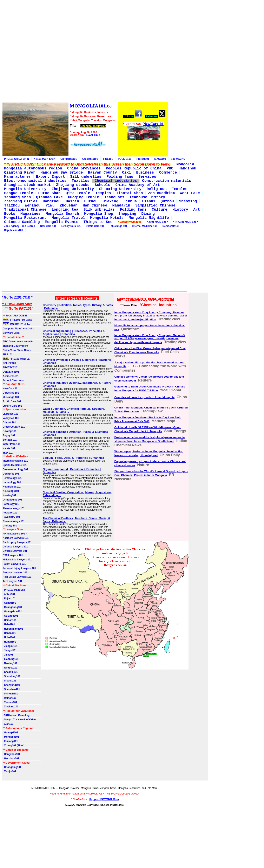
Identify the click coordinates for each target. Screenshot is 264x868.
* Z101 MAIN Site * (45, 159)
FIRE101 (108, 159)
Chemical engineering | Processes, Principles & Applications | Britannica (74, 332)
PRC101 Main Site (14, 590)
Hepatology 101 (12, 482)
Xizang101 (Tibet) (14, 745)
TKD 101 (8, 453)
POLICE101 (125, 159)
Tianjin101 (9, 771)
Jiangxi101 (10, 650)
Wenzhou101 (11, 758)
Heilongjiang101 (13, 629)
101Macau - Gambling (16, 715)
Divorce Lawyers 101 (15, 551)
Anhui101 (9, 594)
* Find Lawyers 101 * (15, 534)
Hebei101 (9, 624)
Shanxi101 (9, 681)
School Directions (13, 380)
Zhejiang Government (15, 346)
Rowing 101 (10, 431)
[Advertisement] (85, 52)
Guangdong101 (12, 607)
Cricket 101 (9, 422)
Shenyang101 (11, 685)
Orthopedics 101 (12, 500)
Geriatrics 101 (11, 474)
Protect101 (143, 159)
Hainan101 (10, 620)
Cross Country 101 (14, 427)
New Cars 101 (48, 226)
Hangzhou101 (11, 754)
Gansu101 (9, 603)
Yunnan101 (10, 702)
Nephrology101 (12, 487)
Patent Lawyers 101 (14, 564)
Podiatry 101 (10, 513)
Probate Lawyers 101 (15, 573)
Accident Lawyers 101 (16, 538)
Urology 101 (10, 526)
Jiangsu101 (10, 646)
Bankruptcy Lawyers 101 (17, 542)
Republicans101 (14, 230)
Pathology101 (11, 504)
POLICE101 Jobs (17, 324)
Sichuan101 (10, 694)
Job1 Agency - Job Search (20, 226)
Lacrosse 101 (11, 414)
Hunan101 (9, 642)
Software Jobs (11, 333)
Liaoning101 (11, 659)
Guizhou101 (10, 616)
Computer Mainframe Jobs (18, 329)
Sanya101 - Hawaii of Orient (20, 720)
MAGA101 (160, 159)
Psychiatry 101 (11, 517)
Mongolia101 (11, 737)
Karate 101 (9, 448)
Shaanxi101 (10, 672)
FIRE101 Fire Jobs (18, 320)
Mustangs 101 (118, 226)
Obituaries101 (69, 159)
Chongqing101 (12, 767)
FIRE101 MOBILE (16, 359)
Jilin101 (8, 655)
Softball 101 (10, 440)
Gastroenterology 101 (15, 469)
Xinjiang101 (10, 741)
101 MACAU (178, 159)
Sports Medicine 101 (15, 465)
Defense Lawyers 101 (15, 547)
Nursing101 (9, 495)
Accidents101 (90, 159)
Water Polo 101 (12, 444)
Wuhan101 (9, 698)
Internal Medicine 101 (145, 226)
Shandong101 (11, 676)
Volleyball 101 (11, 418)
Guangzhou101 (12, 611)
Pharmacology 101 (14, 508)
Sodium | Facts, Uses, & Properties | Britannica (73, 458)
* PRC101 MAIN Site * (186, 222)
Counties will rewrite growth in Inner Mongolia (144, 397)
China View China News (17, 350)
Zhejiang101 (11, 707)
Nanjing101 (10, 663)
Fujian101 (9, 598)
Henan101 (9, 633)
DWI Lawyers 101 (13, 555)
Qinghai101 (10, 668)
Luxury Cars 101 (71, 226)
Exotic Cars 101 (95, 226)
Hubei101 (9, 637)
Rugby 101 (9, 435)
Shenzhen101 (11, 689)
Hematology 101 (12, 478)
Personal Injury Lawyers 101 (19, 568)
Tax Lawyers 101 (12, 581)
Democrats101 (171, 226)
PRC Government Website (18, 342)
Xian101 (8, 724)
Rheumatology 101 (14, 521)
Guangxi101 (10, 733)
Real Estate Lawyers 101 (17, 577)
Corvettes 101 (11, 393)
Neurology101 (11, 491)
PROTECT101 (11, 367)
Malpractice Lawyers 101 (17, 560)
